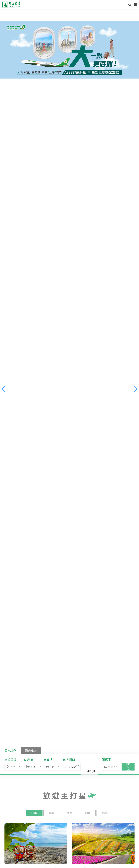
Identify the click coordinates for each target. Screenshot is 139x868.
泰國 (87, 813)
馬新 (105, 813)
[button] (135, 389)
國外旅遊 (10, 750)
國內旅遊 (31, 750)
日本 (34, 813)
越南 (69, 813)
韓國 (52, 813)
